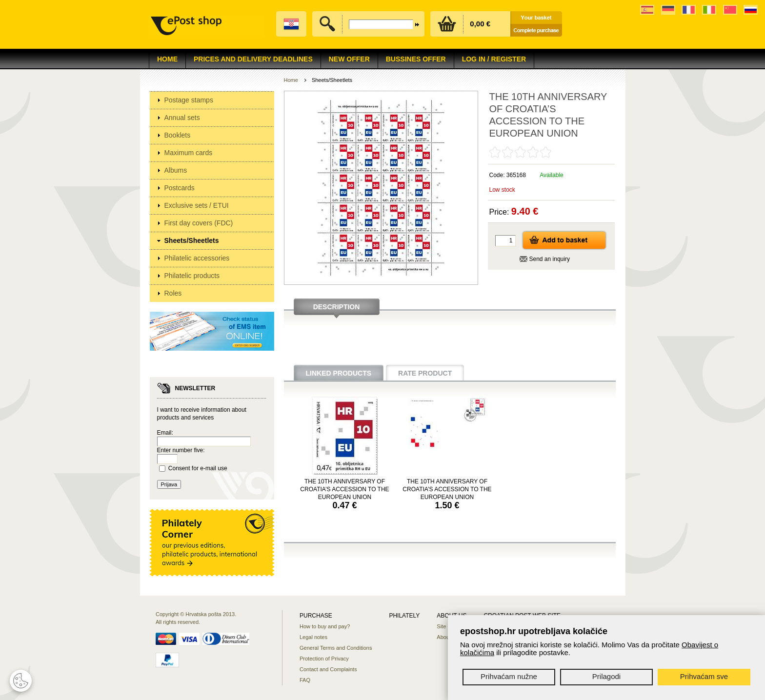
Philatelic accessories (197, 258)
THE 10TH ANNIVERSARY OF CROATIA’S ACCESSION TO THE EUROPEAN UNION (344, 489)
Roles (173, 293)
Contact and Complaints (328, 669)
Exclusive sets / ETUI (197, 205)
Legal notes (313, 637)
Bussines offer (416, 59)
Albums (176, 170)
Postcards (180, 188)
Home (167, 59)
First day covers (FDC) (199, 223)
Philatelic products (192, 276)
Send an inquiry (550, 259)
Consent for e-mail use (198, 468)
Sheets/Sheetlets (192, 240)
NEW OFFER (349, 59)
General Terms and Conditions (336, 648)
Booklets (178, 135)
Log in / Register (494, 59)
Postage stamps (189, 100)
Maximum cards (189, 153)
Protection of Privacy (324, 659)
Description (337, 307)
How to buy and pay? (325, 626)
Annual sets (182, 118)
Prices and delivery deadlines (253, 59)
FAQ (305, 680)
